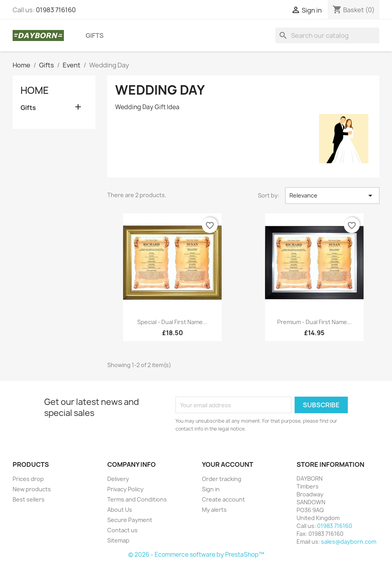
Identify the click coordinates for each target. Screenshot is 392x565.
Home (35, 90)
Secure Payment (130, 520)
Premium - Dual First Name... (315, 322)
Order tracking (222, 479)
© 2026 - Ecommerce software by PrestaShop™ (196, 555)
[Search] (327, 35)
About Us (120, 510)
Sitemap (118, 540)
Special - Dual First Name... (172, 322)
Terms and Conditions (137, 499)
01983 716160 (56, 10)
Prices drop (28, 479)
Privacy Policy (125, 489)
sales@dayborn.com (349, 542)
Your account (228, 464)
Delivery (118, 479)
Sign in (211, 489)
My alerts (214, 510)
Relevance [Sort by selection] (332, 196)
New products (32, 489)
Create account (223, 499)
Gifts (95, 35)
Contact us (122, 530)
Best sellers (29, 499)
